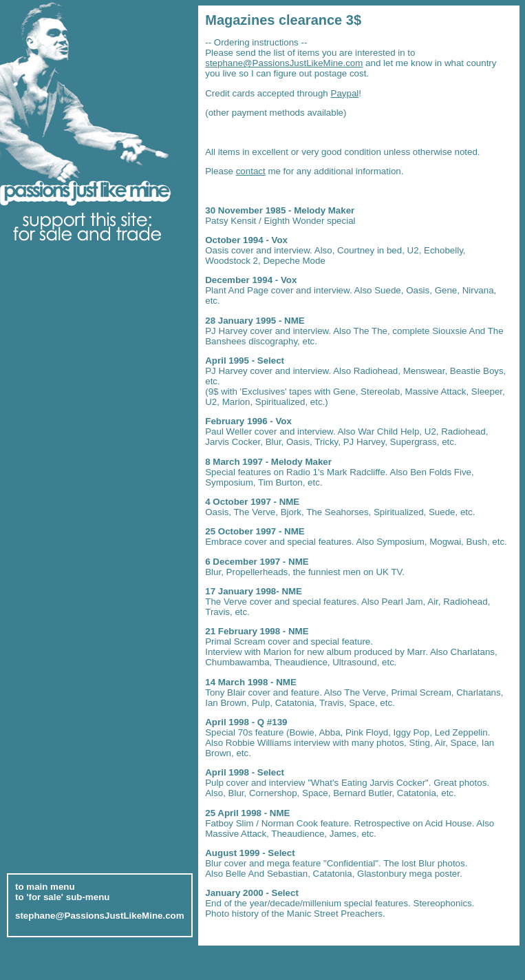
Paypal (345, 93)
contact (251, 171)
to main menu (45, 883)
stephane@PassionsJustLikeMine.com (284, 63)
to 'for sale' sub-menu (62, 894)
